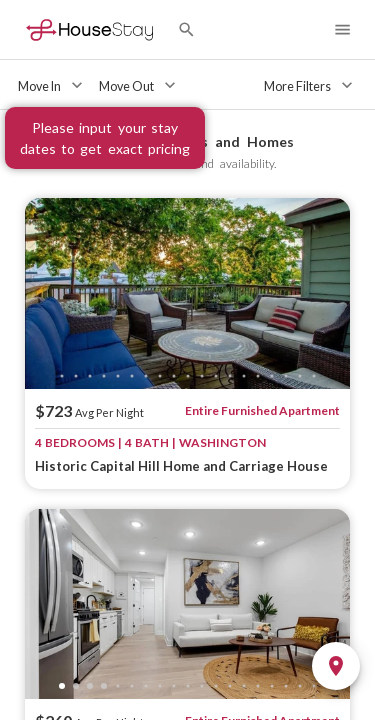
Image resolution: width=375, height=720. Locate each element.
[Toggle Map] (336, 666)
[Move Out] (139, 85)
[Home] (89, 29)
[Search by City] (186, 29)
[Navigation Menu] (342, 29)
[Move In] (52, 85)
